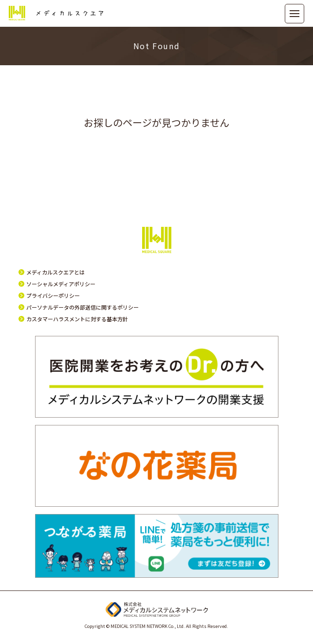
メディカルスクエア (56, 13)
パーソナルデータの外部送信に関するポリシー (83, 307)
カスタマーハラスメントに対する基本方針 (77, 319)
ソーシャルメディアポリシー (61, 284)
